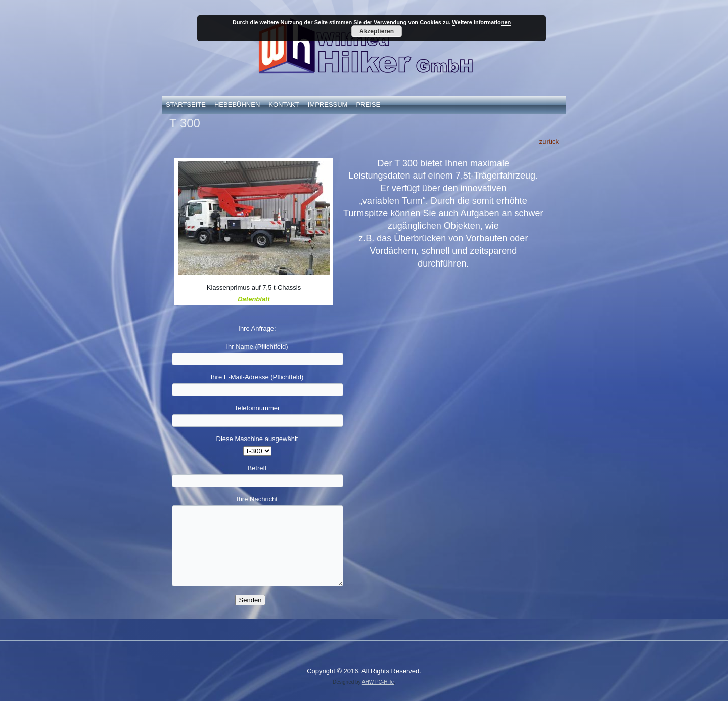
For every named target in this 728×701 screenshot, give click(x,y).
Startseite (186, 104)
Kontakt (284, 104)
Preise (368, 104)
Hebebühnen (237, 104)
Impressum (328, 104)
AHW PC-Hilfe (378, 682)
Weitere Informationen (481, 22)
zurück (549, 141)
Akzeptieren (377, 31)
